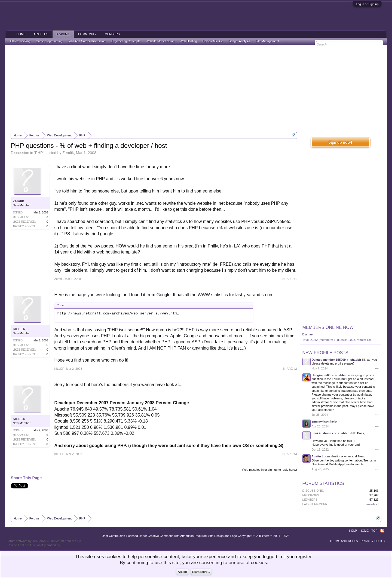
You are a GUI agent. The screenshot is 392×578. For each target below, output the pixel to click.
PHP (39, 153)
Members (112, 34)
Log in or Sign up (367, 4)
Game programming (49, 41)
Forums (63, 34)
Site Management (267, 41)
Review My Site (213, 41)
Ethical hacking (20, 41)
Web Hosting (189, 41)
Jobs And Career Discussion (87, 41)
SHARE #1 (290, 279)
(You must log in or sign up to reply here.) (270, 470)
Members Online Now (328, 327)
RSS (382, 531)
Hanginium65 (321, 375)
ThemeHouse (70, 545)
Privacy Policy (373, 541)
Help (353, 531)
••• (377, 368)
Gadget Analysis (239, 41)
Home (21, 34)
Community (87, 34)
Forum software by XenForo (44, 541)
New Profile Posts (325, 353)
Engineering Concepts (125, 41)
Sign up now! (340, 142)
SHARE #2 (290, 369)
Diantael (308, 334)
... (286, 41)
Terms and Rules (344, 541)
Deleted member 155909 (329, 360)
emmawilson (321, 421)
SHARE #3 (290, 454)
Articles (41, 34)
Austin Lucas (321, 456)
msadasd (373, 504)
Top (374, 531)
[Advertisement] (196, 88)
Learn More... (201, 572)
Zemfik (68, 153)
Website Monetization (160, 41)
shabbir (356, 360)
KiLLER (19, 329)
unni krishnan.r (322, 433)
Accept (183, 572)
